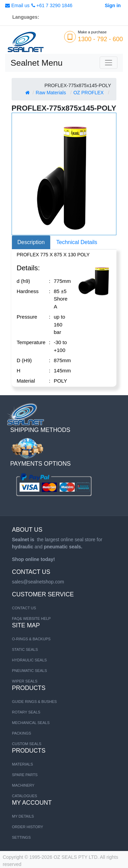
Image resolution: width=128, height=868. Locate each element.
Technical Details (77, 242)
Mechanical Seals (31, 723)
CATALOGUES (25, 796)
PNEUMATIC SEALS (30, 671)
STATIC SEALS (25, 649)
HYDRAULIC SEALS (29, 660)
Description (31, 242)
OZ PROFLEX (89, 93)
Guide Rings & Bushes (34, 702)
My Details (23, 816)
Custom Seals (27, 744)
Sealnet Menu (37, 63)
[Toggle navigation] (109, 63)
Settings (21, 837)
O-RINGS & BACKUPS (31, 639)
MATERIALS (23, 764)
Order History (27, 827)
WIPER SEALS (25, 681)
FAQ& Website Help (31, 618)
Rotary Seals (26, 712)
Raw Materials (51, 93)
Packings (22, 733)
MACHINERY (23, 785)
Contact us (24, 608)
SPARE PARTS (25, 775)
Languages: (26, 17)
